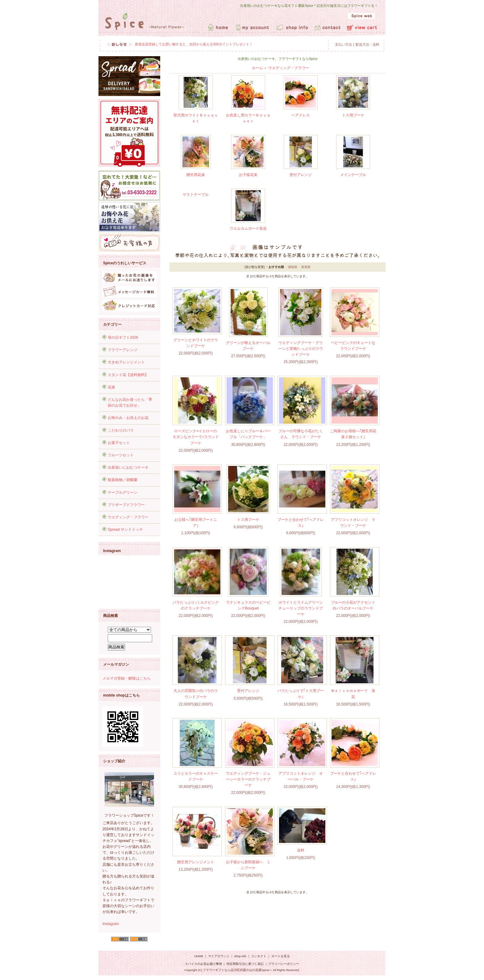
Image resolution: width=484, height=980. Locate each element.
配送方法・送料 (367, 44)
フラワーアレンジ (123, 350)
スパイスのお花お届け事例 (204, 964)
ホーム (257, 68)
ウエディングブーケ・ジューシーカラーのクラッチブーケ (248, 779)
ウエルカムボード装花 (248, 228)
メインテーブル (353, 175)
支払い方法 (343, 44)
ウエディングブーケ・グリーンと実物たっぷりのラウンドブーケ (301, 349)
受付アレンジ (301, 175)
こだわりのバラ (121, 430)
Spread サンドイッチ (125, 530)
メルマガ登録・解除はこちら (127, 678)
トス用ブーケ (353, 115)
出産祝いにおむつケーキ (128, 467)
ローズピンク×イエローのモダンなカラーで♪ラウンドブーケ (196, 437)
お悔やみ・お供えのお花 (128, 418)
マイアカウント (219, 956)
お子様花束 (248, 175)
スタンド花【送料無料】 (128, 375)
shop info (240, 956)
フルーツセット (121, 455)
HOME (199, 956)
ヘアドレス (301, 115)
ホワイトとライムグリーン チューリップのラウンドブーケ (302, 608)
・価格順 (291, 267)
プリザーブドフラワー (126, 505)
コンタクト (259, 956)
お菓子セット (119, 443)
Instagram (111, 924)
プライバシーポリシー (284, 964)
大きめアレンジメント (126, 362)
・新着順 (304, 267)
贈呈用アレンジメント (196, 862)
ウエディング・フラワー (128, 517)
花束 (111, 387)
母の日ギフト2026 (123, 337)
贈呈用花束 (196, 175)
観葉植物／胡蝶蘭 (123, 480)
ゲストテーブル (196, 195)
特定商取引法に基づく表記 (245, 964)
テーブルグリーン (123, 492)
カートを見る (281, 956)
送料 (301, 850)
